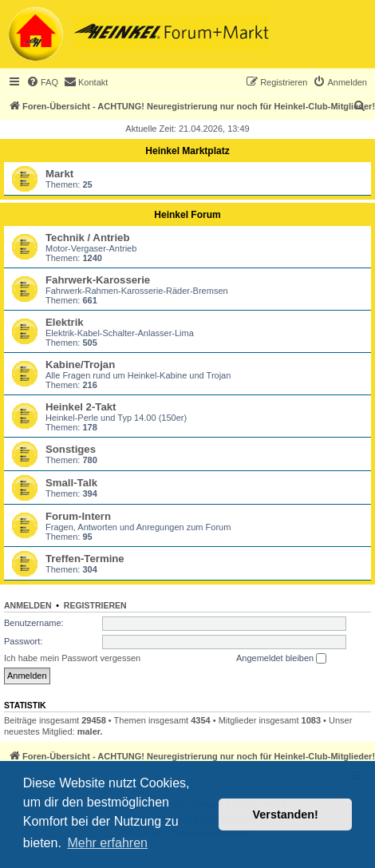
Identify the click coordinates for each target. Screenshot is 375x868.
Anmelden (28, 605)
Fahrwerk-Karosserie (98, 280)
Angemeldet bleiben (281, 659)
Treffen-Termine (85, 559)
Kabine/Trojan (80, 365)
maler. (90, 731)
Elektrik (65, 322)
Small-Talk (71, 483)
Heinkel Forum (187, 215)
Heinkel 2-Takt (81, 407)
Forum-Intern (78, 516)
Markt (59, 174)
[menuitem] (42, 82)
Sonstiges (71, 449)
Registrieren (95, 605)
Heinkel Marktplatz (187, 151)
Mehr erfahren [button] (107, 843)
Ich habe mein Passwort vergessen (72, 658)
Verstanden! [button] (286, 814)
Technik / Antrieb (88, 238)
